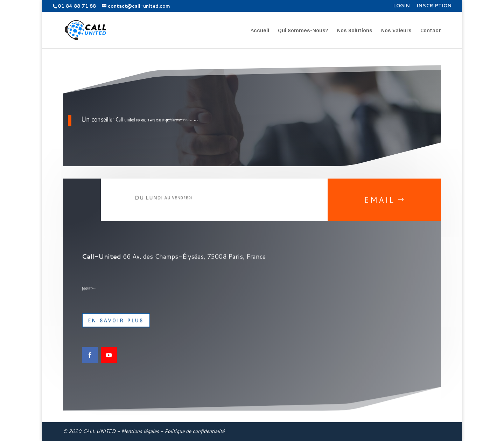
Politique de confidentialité (194, 431)
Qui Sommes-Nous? (303, 31)
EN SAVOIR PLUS (116, 325)
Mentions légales (140, 431)
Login (401, 6)
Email (379, 205)
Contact (431, 31)
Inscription (434, 6)
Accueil (260, 31)
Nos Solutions (355, 31)
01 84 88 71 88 (77, 6)
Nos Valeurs (396, 31)
